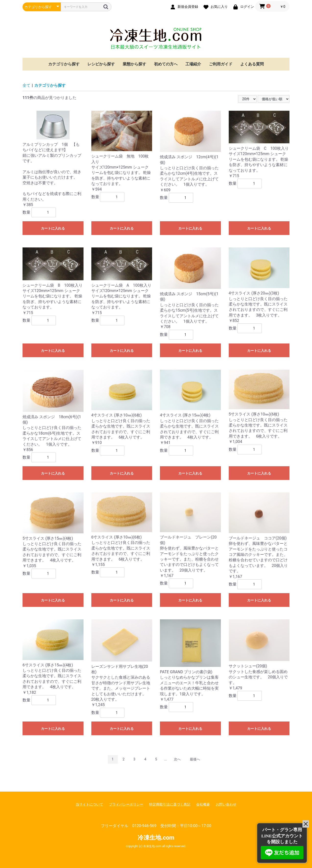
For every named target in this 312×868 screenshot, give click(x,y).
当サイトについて (89, 804)
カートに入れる (53, 228)
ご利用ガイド (221, 64)
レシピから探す (101, 64)
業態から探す (134, 64)
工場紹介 (193, 64)
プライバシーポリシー (126, 804)
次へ (177, 759)
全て (26, 85)
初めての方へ (166, 64)
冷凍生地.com (156, 38)
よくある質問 (252, 64)
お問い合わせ (226, 804)
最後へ (195, 759)
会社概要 (203, 804)
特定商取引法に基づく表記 (170, 804)
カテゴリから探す (64, 64)
